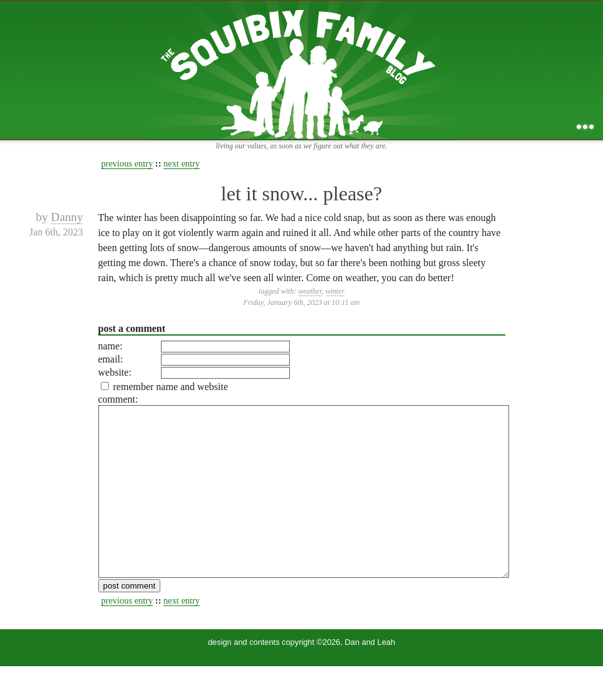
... (585, 127)
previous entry (127, 163)
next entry (182, 163)
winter (335, 291)
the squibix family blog (301, 70)
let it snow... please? (301, 193)
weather (310, 291)
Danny (67, 217)
